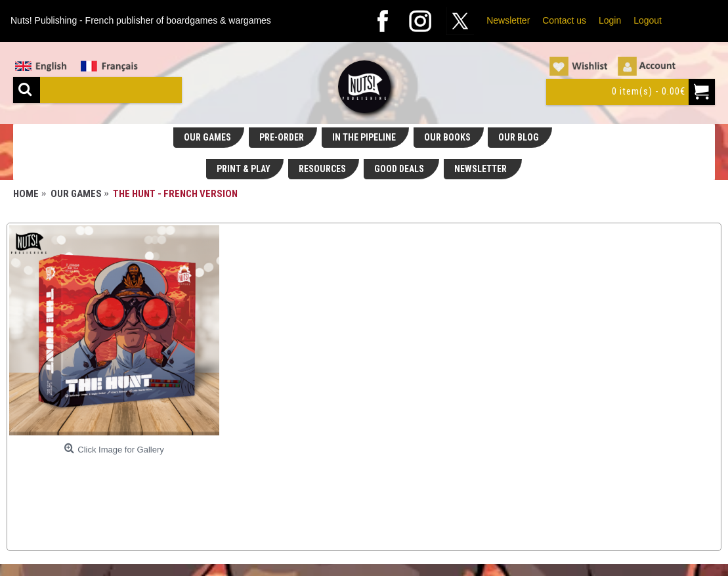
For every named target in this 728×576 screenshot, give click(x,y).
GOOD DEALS (400, 169)
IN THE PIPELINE (364, 137)
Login (610, 20)
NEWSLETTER (482, 169)
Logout (648, 20)
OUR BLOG (519, 137)
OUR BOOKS (447, 137)
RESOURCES (322, 169)
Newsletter (508, 20)
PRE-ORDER (282, 137)
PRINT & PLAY (244, 169)
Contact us (564, 20)
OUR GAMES (207, 137)
